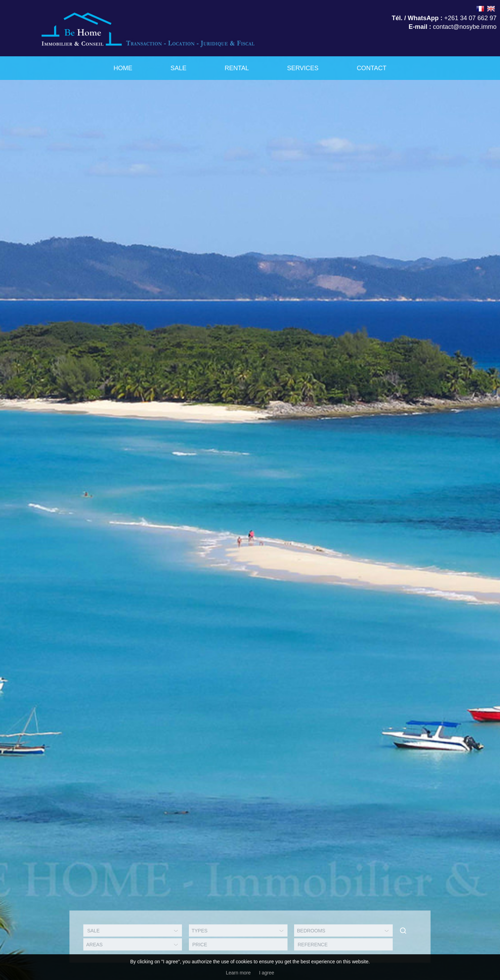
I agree (267, 973)
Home (123, 68)
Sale (178, 68)
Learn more (238, 973)
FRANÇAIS (480, 9)
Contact (372, 68)
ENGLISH (491, 9)
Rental (237, 68)
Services (303, 68)
